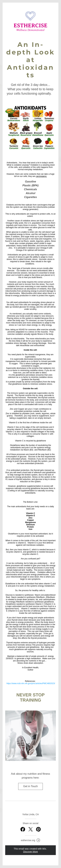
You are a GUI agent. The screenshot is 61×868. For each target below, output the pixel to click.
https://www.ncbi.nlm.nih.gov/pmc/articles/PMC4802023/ (31, 683)
